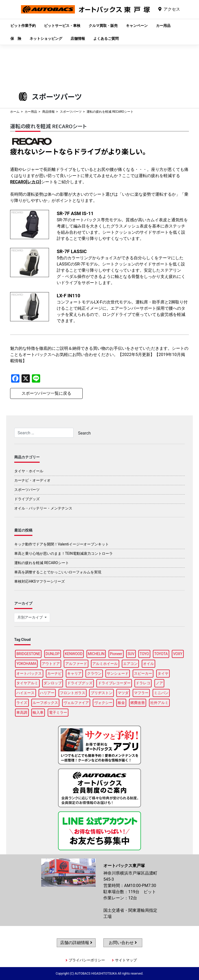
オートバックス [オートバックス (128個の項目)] (29, 673)
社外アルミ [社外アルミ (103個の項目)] (159, 703)
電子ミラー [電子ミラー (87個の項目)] (58, 712)
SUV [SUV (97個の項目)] (131, 654)
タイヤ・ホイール (29, 471)
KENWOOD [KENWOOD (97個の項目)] (74, 654)
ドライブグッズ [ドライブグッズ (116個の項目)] (80, 683)
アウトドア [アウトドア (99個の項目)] (51, 664)
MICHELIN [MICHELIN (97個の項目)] (96, 654)
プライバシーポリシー (87, 960)
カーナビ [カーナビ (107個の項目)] (54, 673)
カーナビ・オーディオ (32, 480)
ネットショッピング (46, 39)
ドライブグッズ (27, 499)
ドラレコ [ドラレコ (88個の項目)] (143, 683)
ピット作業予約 (23, 26)
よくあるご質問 (106, 39)
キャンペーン (137, 26)
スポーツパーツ (71, 112)
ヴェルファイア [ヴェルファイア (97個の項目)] (76, 703)
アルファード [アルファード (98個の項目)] (76, 664)
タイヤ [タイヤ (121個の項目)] (163, 673)
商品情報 (48, 112)
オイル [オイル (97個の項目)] (148, 664)
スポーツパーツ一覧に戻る (46, 393)
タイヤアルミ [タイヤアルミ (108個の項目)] (27, 683)
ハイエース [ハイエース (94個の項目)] (25, 693)
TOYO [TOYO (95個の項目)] (144, 654)
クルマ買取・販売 (103, 26)
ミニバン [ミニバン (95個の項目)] (161, 693)
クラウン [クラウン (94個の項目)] (94, 673)
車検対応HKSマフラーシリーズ (40, 581)
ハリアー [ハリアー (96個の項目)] (47, 693)
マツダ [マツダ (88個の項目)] (123, 693)
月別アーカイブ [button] (30, 617)
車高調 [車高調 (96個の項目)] (22, 712)
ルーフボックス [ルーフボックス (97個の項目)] (45, 703)
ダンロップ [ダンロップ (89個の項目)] (53, 683)
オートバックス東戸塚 (86, 13)
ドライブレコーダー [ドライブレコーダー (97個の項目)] (114, 683)
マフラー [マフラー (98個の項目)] (141, 693)
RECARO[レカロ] (26, 182)
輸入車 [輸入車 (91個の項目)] (38, 712)
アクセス (172, 9)
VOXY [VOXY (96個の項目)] (178, 654)
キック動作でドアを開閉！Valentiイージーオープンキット (62, 544)
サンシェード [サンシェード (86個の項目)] (118, 673)
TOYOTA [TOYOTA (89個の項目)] (161, 654)
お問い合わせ (123, 943)
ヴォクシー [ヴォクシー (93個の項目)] (103, 703)
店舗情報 (78, 39)
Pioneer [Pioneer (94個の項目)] (116, 654)
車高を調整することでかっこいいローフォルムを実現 (58, 572)
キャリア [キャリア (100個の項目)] (74, 673)
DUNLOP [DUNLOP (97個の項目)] (53, 654)
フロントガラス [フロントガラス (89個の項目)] (73, 693)
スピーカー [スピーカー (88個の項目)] (143, 673)
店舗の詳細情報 (76, 943)
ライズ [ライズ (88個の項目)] (22, 703)
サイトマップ (126, 960)
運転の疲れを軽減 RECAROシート (42, 563)
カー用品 (163, 26)
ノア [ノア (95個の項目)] (159, 683)
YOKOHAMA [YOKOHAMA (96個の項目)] (26, 664)
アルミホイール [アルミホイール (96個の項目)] (105, 664)
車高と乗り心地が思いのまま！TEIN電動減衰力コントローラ (63, 553)
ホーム (15, 112)
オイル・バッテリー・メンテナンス (43, 508)
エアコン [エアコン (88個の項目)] (130, 664)
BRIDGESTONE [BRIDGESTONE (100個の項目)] (28, 654)
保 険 (16, 39)
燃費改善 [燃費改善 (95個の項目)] (138, 703)
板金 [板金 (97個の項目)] (121, 703)
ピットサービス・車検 (62, 26)
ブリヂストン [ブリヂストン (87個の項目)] (102, 693)
